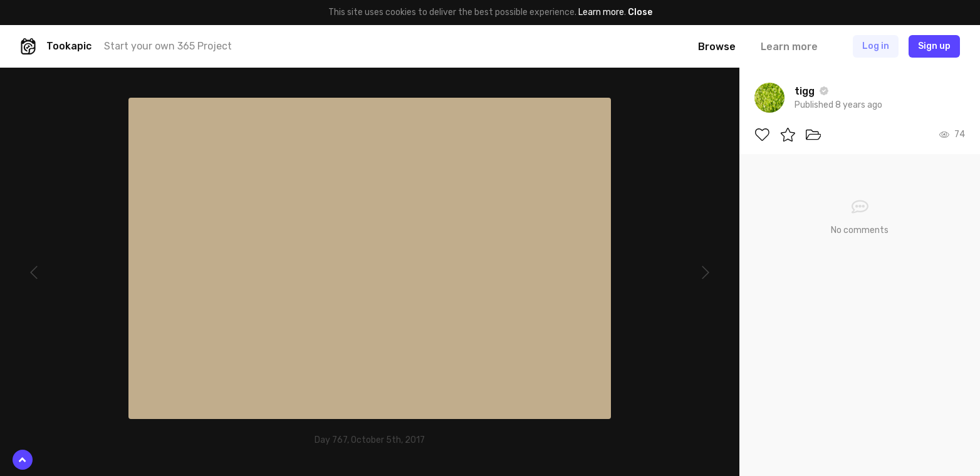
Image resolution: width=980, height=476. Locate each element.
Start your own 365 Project (168, 46)
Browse (717, 47)
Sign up (934, 46)
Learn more (601, 12)
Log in (876, 46)
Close (640, 12)
